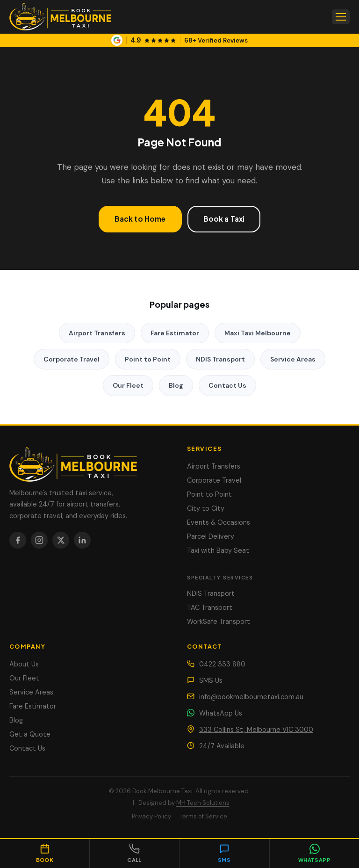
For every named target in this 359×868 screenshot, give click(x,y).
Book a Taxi (224, 219)
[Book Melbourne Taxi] (91, 463)
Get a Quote (30, 734)
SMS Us (211, 680)
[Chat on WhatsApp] (314, 854)
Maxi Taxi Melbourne (258, 333)
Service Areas (293, 359)
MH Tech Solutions (203, 803)
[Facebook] (18, 540)
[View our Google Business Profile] (179, 40)
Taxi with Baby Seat (218, 550)
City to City (206, 508)
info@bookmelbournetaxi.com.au (251, 697)
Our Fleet (128, 385)
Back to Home (140, 219)
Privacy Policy (151, 816)
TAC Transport (210, 608)
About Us (24, 664)
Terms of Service (203, 816)
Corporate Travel (72, 359)
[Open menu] (341, 17)
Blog (176, 385)
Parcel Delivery (211, 536)
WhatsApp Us (221, 713)
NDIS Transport (220, 359)
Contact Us (227, 385)
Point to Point (148, 359)
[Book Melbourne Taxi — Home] (60, 17)
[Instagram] (39, 540)
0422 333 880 (222, 664)
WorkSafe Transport (219, 622)
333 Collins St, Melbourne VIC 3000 (256, 730)
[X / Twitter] (61, 540)
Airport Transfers (97, 333)
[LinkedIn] (82, 540)
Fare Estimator (175, 333)
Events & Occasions (219, 522)
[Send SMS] (224, 854)
